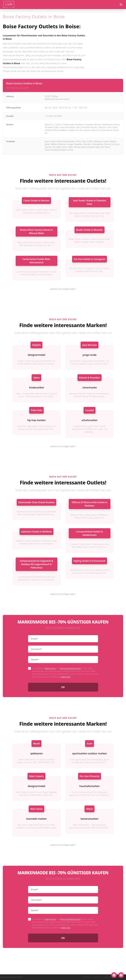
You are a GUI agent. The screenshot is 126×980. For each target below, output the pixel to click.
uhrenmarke (89, 387)
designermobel (36, 355)
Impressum (87, 977)
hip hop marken (36, 420)
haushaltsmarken (90, 786)
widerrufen (66, 677)
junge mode (90, 355)
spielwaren (36, 753)
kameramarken (90, 819)
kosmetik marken (37, 819)
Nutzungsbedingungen (70, 668)
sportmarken (80, 753)
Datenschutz (50, 668)
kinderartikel (36, 387)
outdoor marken (97, 753)
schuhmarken (90, 420)
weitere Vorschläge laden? (63, 289)
